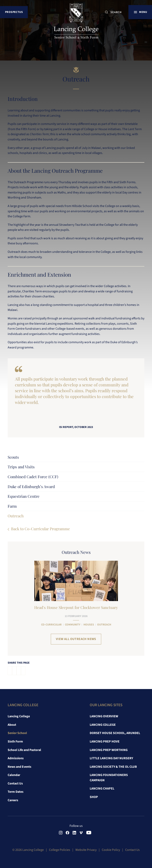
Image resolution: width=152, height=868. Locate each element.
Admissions (16, 758)
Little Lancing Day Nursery (111, 758)
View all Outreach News (76, 639)
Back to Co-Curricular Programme (41, 529)
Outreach (16, 516)
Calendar (14, 775)
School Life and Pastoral (24, 750)
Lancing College (19, 716)
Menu (143, 12)
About (12, 725)
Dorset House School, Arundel (115, 733)
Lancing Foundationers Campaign (109, 778)
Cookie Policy (111, 850)
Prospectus (14, 12)
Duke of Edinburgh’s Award (31, 486)
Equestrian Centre (24, 496)
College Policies (60, 850)
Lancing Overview (104, 716)
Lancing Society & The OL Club (113, 767)
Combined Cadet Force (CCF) (33, 477)
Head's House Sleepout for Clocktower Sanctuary (76, 607)
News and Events (19, 767)
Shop (94, 797)
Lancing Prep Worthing (109, 750)
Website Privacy (86, 850)
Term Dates (16, 792)
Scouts (13, 457)
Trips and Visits (21, 467)
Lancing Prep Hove (105, 741)
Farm (12, 506)
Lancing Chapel (102, 789)
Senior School (17, 733)
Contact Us (15, 783)
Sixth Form (15, 741)
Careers (13, 800)
